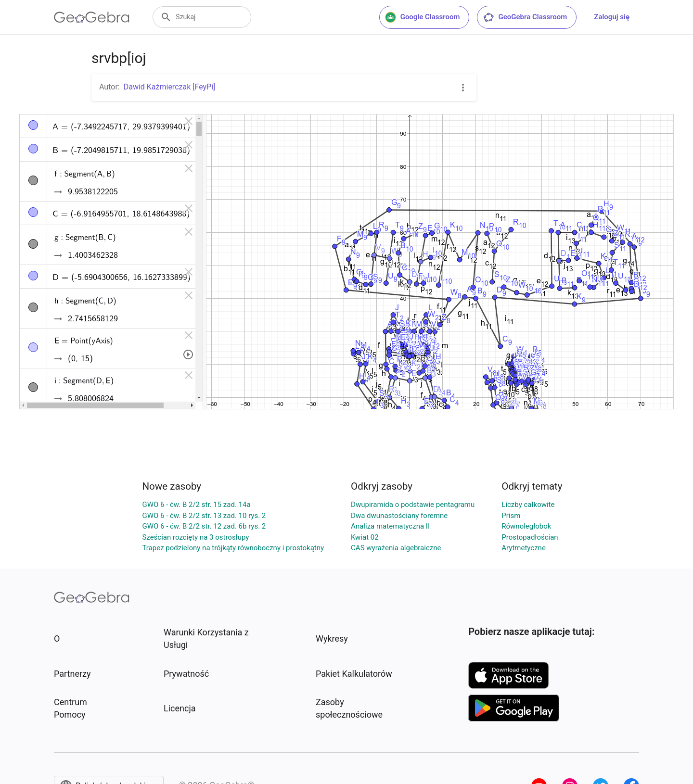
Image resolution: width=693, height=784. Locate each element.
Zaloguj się (612, 17)
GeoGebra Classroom (525, 17)
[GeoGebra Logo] (92, 17)
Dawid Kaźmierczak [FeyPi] (170, 87)
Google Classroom (423, 17)
